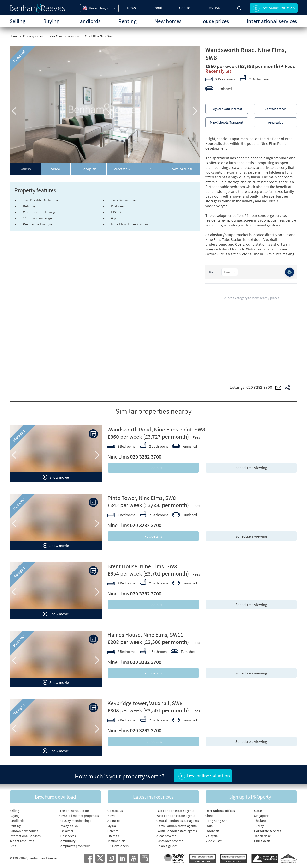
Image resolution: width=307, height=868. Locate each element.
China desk (262, 839)
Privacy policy (68, 824)
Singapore (261, 814)
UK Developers (118, 844)
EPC (150, 169)
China (209, 814)
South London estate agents (177, 829)
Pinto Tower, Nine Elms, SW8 (142, 498)
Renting (128, 21)
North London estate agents (177, 824)
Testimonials (116, 839)
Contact (185, 8)
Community (67, 839)
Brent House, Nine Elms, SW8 (142, 566)
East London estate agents (175, 809)
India (209, 824)
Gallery (25, 169)
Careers (113, 829)
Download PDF (181, 169)
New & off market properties (79, 814)
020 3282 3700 (259, 387)
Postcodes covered (170, 839)
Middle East (213, 839)
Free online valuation (74, 809)
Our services (67, 834)
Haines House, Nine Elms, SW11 (145, 635)
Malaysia (211, 834)
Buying (51, 21)
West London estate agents (176, 814)
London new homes (24, 829)
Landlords (89, 21)
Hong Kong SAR (216, 819)
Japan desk (262, 834)
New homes (168, 21)
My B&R (214, 8)
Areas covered (166, 834)
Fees (13, 844)
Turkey (259, 824)
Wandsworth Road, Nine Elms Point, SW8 (156, 429)
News (131, 8)
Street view (121, 169)
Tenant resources (22, 839)
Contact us (115, 809)
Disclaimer (66, 829)
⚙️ (289, 272)
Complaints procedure (75, 844)
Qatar (258, 809)
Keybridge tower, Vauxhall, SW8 (145, 703)
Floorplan (89, 169)
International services (272, 21)
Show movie (56, 477)
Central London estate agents (178, 819)
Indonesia (212, 829)
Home (13, 36)
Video (56, 169)
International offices (220, 809)
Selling (18, 21)
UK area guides (167, 844)
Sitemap (113, 834)
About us (114, 819)
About (157, 8)
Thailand (260, 819)
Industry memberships (75, 819)
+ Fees (288, 66)
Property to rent (33, 36)
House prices (214, 21)
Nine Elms (56, 36)
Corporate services (268, 829)
